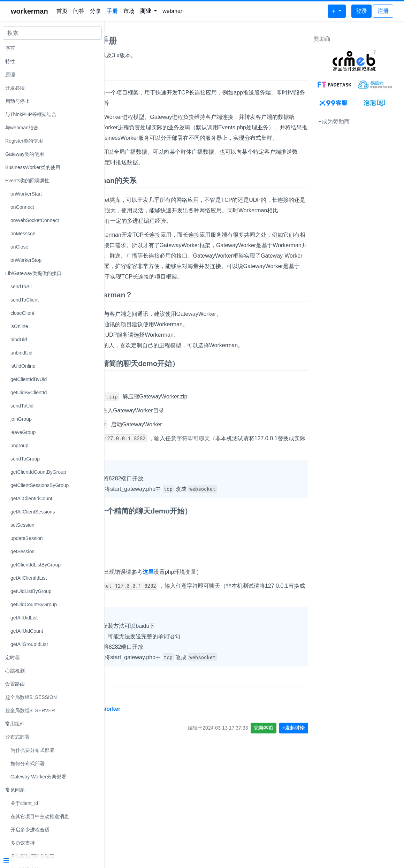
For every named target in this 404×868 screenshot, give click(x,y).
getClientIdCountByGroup (38, 472)
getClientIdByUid (29, 379)
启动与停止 (17, 101)
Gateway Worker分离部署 (38, 777)
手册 (112, 11)
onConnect (22, 207)
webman (173, 11)
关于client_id (24, 803)
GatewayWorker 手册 (146, 73)
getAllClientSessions (33, 512)
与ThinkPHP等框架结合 (31, 114)
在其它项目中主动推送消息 (40, 816)
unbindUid (21, 353)
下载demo (132, 466)
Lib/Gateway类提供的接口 (33, 273)
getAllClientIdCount (31, 498)
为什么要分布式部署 (32, 750)
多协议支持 (23, 843)
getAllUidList (24, 618)
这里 (249, 666)
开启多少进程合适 (30, 830)
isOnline (19, 326)
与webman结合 (22, 128)
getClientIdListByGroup (36, 565)
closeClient (22, 313)
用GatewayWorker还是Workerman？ (172, 357)
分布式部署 (17, 737)
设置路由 (15, 684)
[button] (149, 11)
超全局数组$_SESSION (31, 697)
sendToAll (21, 287)
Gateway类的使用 (25, 154)
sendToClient (25, 300)
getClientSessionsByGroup (40, 485)
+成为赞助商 (337, 121)
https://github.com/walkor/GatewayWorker (166, 813)
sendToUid (22, 406)
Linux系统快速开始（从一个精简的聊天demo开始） (195, 447)
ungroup (19, 446)
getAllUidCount (27, 631)
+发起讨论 (297, 832)
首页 (62, 11)
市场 (129, 11)
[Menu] (49, 861)
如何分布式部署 (28, 763)
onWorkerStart (26, 194)
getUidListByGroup (31, 591)
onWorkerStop (26, 260)
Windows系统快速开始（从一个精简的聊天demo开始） (202, 605)
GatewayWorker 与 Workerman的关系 (174, 212)
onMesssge (23, 234)
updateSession (27, 538)
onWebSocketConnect (35, 220)
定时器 (13, 657)
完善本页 (267, 832)
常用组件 (15, 724)
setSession (22, 525)
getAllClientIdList (29, 578)
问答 (79, 11)
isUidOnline (23, 366)
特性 (10, 61)
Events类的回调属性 (27, 181)
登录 (361, 11)
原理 (10, 75)
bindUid (19, 340)
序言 (10, 48)
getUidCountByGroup (34, 604)
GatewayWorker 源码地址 (153, 784)
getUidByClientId (29, 393)
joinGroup (21, 419)
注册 (383, 11)
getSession (22, 551)
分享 (96, 11)
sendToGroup (25, 459)
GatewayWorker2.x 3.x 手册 (164, 41)
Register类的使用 (24, 141)
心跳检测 (15, 671)
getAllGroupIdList (29, 644)
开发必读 (15, 88)
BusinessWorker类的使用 (33, 167)
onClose (19, 247)
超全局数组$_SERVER (30, 710)
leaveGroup (23, 432)
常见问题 (15, 790)
